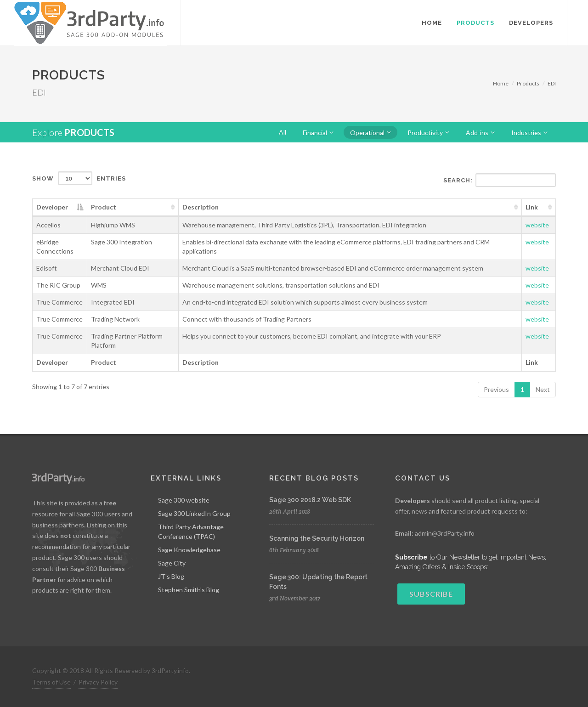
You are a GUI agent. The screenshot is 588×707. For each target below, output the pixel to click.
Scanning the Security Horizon (317, 538)
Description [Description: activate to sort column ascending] (201, 207)
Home (501, 83)
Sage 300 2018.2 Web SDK (310, 500)
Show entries (79, 178)
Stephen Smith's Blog (189, 590)
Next (543, 389)
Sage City (172, 563)
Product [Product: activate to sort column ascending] (104, 207)
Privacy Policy (98, 682)
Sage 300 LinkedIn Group (194, 513)
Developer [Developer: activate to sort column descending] (52, 207)
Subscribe (431, 594)
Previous (496, 389)
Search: (500, 180)
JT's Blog (171, 576)
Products (528, 83)
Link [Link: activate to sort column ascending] (532, 207)
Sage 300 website (184, 500)
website (537, 225)
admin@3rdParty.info (445, 533)
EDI (552, 83)
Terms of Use (51, 682)
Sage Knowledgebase (189, 550)
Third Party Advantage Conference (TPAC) (191, 532)
